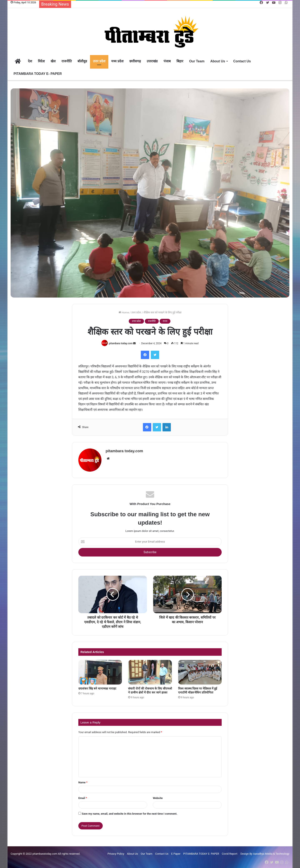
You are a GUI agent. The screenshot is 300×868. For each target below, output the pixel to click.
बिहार (180, 61)
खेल (53, 61)
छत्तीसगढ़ (135, 61)
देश (30, 61)
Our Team (197, 61)
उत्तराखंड (152, 61)
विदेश (41, 61)
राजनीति (67, 61)
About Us (218, 61)
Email (83, 798)
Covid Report (230, 854)
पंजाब (167, 61)
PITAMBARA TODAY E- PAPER (38, 74)
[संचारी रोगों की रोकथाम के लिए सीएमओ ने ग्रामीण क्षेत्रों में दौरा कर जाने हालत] (150, 672)
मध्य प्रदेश (117, 61)
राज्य (165, 321)
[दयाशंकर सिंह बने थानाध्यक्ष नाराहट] (100, 672)
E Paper (176, 854)
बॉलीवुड (82, 61)
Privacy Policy (116, 854)
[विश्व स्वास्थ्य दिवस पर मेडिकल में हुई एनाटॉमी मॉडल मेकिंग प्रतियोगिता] (200, 672)
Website (158, 798)
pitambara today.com (121, 343)
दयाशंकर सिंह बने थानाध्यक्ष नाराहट (97, 688)
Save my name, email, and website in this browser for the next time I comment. (129, 814)
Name (83, 782)
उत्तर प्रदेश (99, 61)
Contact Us (242, 61)
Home (124, 312)
